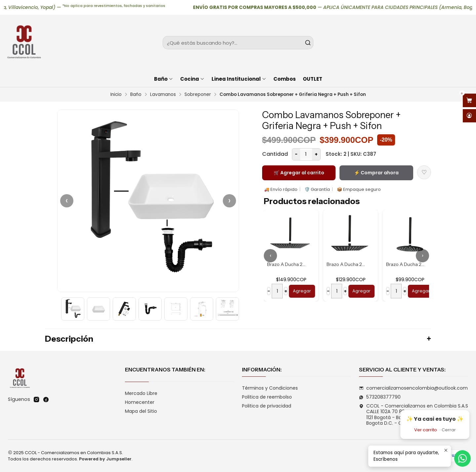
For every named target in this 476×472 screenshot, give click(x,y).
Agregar (302, 291)
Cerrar (449, 430)
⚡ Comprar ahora (376, 173)
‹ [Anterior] (67, 201)
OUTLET (313, 79)
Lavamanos (163, 95)
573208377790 (380, 397)
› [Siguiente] (229, 201)
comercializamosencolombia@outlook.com (413, 388)
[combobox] (238, 43)
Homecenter (140, 402)
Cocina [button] (192, 79)
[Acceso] (469, 116)
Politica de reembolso (267, 397)
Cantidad (275, 154)
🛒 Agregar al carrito (299, 173)
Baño (136, 95)
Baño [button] (164, 79)
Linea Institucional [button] (239, 79)
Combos (285, 79)
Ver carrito (426, 430)
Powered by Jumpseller (105, 459)
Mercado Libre (141, 393)
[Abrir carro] (469, 100)
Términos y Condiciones (270, 388)
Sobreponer (198, 95)
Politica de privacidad (267, 406)
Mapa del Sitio (141, 411)
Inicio (116, 95)
